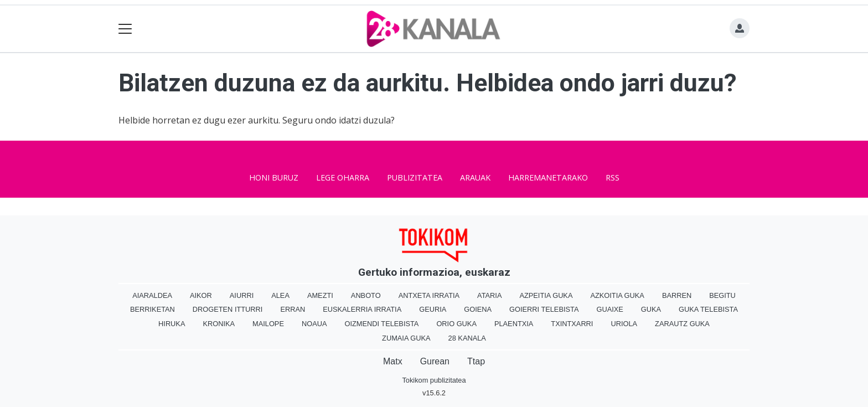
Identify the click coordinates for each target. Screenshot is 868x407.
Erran (293, 309)
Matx (393, 361)
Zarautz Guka (682, 324)
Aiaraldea (152, 295)
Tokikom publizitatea (434, 380)
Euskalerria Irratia (362, 309)
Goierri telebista (544, 309)
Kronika (219, 324)
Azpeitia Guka (546, 295)
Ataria (489, 295)
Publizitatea (415, 177)
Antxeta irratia (429, 295)
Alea (280, 295)
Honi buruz (274, 177)
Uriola (624, 324)
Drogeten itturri (228, 309)
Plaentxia (514, 324)
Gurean (435, 361)
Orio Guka (456, 324)
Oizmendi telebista (381, 324)
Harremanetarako (548, 177)
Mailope (268, 324)
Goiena (478, 309)
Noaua (314, 324)
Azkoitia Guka (617, 295)
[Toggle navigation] (125, 29)
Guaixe (609, 309)
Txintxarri (572, 324)
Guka (651, 309)
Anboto (366, 295)
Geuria (433, 309)
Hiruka (172, 324)
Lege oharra (343, 177)
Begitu (722, 295)
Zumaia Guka (406, 338)
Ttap (476, 361)
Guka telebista (708, 309)
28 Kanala (467, 338)
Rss (613, 177)
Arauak (475, 177)
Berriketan (153, 309)
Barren (677, 295)
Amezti (320, 295)
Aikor (201, 295)
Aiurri (242, 295)
